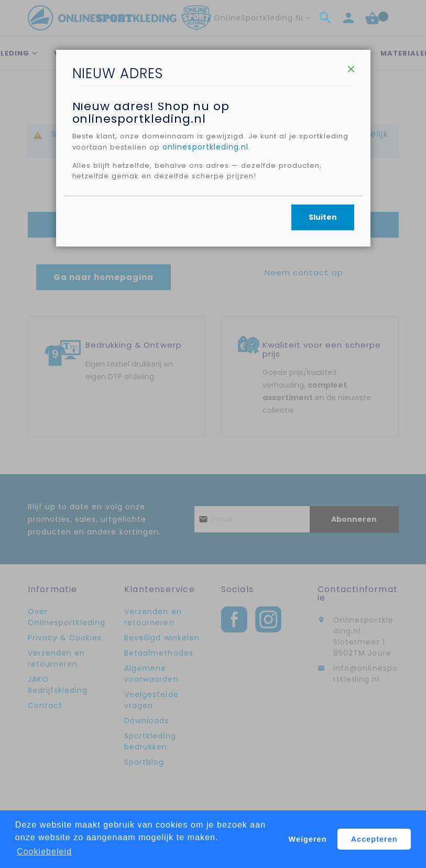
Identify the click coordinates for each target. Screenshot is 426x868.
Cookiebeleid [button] (44, 851)
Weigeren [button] (308, 839)
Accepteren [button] (374, 839)
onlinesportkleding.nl (264, 184)
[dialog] (213, 434)
